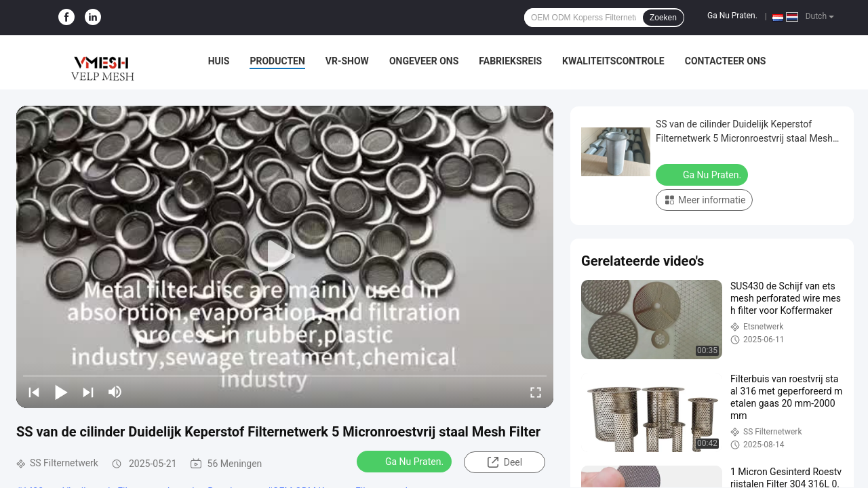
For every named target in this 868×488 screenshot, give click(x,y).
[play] (285, 257)
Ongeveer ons (424, 61)
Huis (219, 61)
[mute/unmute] (115, 392)
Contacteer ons (726, 61)
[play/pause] (61, 392)
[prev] (34, 392)
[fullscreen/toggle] (536, 392)
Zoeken (663, 18)
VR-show (347, 61)
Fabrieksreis (510, 61)
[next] (88, 392)
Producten (277, 61)
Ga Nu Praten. (732, 16)
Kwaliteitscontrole (613, 61)
